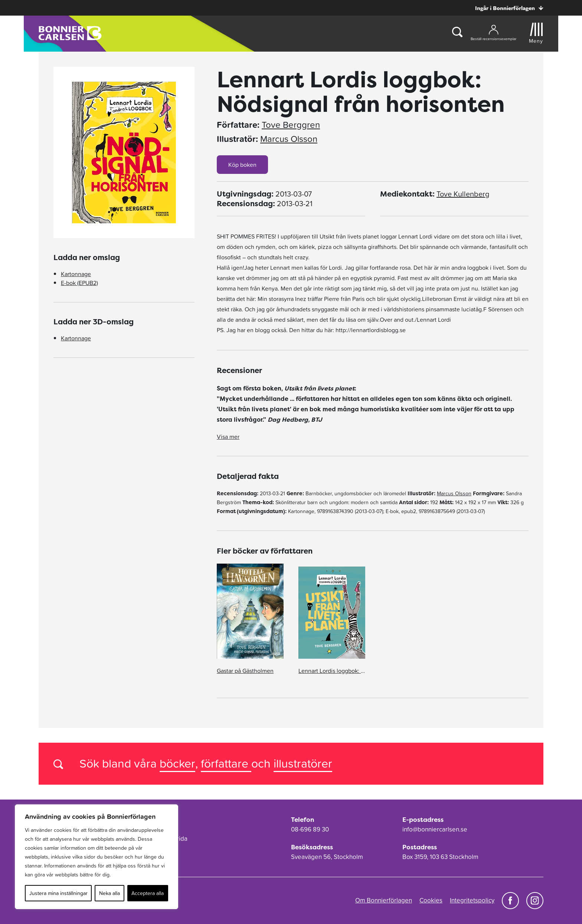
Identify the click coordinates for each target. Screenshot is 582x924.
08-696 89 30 (310, 829)
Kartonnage (76, 274)
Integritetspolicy (472, 900)
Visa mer (228, 437)
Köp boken (242, 165)
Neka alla (109, 893)
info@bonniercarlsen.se (435, 829)
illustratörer (303, 763)
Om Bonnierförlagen (384, 900)
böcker (177, 763)
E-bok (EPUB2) (79, 283)
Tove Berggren (291, 125)
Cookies (431, 900)
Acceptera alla (148, 893)
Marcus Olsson (289, 139)
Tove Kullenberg (463, 194)
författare (226, 763)
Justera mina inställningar (58, 893)
